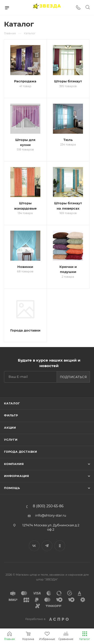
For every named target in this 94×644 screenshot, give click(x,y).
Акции (10, 428)
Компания (14, 464)
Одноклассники (60, 546)
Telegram (47, 546)
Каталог (12, 403)
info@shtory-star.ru (51, 515)
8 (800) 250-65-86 (48, 506)
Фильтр (11, 415)
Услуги (11, 440)
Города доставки (21, 452)
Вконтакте (34, 546)
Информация (17, 476)
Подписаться (73, 377)
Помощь (12, 488)
